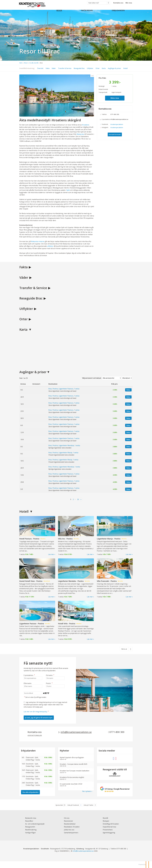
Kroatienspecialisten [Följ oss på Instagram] (117, 127)
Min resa (129, 3)
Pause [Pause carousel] (90, 114)
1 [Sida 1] (71, 499)
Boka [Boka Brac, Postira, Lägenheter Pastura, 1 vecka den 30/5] (128, 418)
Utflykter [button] (90, 68)
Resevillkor (29, 821)
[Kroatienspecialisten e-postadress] (83, 851)
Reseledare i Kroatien (72, 827)
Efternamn (28, 683)
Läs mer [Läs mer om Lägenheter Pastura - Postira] (51, 639)
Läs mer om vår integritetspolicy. (36, 712)
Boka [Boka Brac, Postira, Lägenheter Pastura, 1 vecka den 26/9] (128, 397)
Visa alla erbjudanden (30, 792)
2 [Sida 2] (73, 499)
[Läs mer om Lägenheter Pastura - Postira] (37, 619)
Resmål (105, 818)
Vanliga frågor (30, 833)
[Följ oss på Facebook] (114, 758)
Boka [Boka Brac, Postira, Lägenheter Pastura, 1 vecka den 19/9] (128, 440)
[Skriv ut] (126, 649)
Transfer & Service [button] (65, 68)
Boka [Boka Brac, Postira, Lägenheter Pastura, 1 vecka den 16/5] (128, 404)
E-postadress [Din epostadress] (29, 675)
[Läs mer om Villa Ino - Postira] (76, 535)
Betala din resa (31, 818)
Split (68, 190)
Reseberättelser (70, 824)
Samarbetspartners (71, 833)
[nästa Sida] (81, 499)
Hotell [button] (125, 68)
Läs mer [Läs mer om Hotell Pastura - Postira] (51, 554)
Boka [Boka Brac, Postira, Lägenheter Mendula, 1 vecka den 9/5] (128, 447)
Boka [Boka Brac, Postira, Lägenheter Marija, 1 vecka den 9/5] (128, 454)
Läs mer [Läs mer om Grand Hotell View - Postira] (51, 597)
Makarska (80, 134)
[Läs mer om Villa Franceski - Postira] (115, 577)
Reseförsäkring (31, 830)
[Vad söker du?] (97, 3)
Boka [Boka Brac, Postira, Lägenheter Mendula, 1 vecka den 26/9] (128, 468)
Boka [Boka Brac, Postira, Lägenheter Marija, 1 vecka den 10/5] (128, 461)
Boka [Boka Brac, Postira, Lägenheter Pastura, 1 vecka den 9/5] (128, 390)
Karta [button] (104, 68)
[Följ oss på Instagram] (116, 758)
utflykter (50, 246)
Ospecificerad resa (109, 827)
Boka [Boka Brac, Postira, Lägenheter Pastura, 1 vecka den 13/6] (128, 475)
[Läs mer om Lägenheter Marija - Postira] (115, 535)
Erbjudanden (28, 751)
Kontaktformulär (115, 134)
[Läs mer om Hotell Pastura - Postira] (37, 535)
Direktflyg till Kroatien (111, 824)
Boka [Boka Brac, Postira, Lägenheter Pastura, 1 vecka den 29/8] (128, 482)
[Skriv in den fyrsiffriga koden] (33, 693)
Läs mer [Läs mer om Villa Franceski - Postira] (129, 597)
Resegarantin (30, 827)
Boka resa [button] (115, 98)
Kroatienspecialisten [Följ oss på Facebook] (117, 124)
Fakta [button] (48, 68)
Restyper (106, 821)
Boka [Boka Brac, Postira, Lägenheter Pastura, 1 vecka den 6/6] (128, 425)
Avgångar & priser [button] (114, 68)
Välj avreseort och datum (92, 378)
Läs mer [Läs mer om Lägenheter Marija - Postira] (129, 554)
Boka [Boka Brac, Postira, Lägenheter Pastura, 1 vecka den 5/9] (128, 489)
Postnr (49, 683)
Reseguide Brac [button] (79, 68)
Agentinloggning (109, 833)
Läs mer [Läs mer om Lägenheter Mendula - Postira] (90, 597)
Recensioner (68, 821)
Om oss (67, 818)
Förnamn (50, 675)
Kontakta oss (118, 3)
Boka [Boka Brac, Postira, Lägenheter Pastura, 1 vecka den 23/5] (128, 411)
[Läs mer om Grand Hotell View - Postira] (37, 577)
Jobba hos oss (69, 830)
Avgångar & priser (33, 372)
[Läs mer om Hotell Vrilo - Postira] (76, 619)
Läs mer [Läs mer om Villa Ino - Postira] (90, 554)
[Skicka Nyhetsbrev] (39, 718)
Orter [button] (98, 68)
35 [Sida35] (78, 499)
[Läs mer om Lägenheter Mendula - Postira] (76, 577)
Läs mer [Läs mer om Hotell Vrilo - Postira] (90, 639)
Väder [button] (54, 68)
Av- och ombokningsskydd (35, 824)
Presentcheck (108, 830)
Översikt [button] (40, 68)
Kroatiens (86, 125)
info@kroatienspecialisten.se (119, 119)
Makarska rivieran (38, 241)
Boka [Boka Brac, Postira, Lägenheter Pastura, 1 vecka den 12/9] (128, 432)
